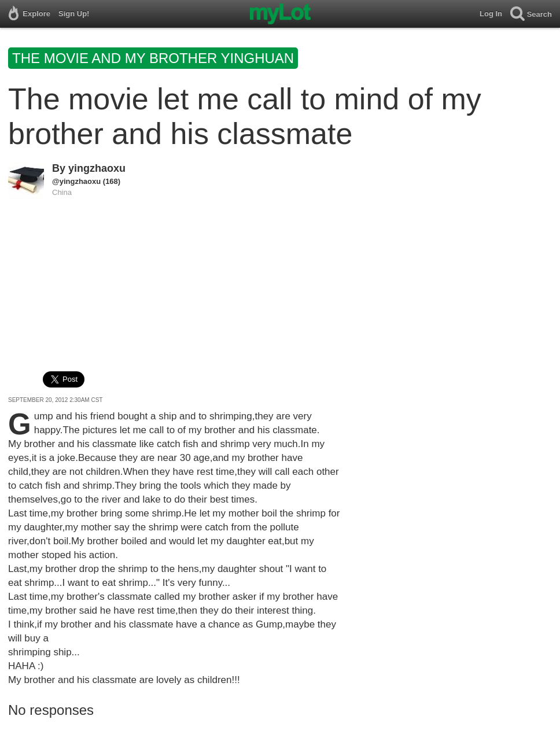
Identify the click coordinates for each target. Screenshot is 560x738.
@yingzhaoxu (76, 181)
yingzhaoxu (97, 168)
